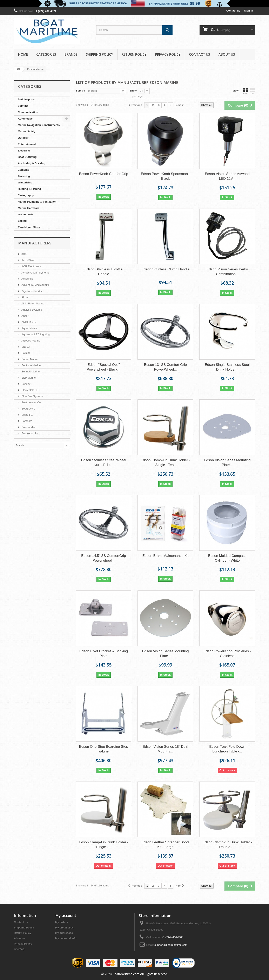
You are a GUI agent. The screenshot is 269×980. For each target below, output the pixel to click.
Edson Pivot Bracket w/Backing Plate (104, 654)
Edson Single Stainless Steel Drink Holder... (227, 367)
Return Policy (134, 54)
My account (66, 915)
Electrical (24, 151)
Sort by (80, 91)
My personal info (66, 938)
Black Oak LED (30, 390)
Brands (71, 54)
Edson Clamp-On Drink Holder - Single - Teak (165, 462)
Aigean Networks (31, 291)
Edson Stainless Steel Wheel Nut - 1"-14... (103, 462)
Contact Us (200, 54)
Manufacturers (35, 243)
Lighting (23, 106)
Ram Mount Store (29, 227)
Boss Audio (28, 427)
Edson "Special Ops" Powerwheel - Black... (104, 367)
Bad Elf (26, 347)
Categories (46, 54)
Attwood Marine (31, 341)
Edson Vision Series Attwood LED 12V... (227, 176)
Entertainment (27, 144)
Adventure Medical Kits (35, 285)
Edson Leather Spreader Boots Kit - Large (165, 845)
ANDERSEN (29, 322)
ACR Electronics (31, 266)
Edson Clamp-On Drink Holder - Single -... (104, 845)
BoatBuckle (28, 409)
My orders (62, 922)
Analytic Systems (31, 310)
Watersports (26, 214)
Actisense (27, 279)
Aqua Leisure (29, 328)
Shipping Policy (100, 54)
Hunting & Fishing (29, 189)
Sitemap (19, 949)
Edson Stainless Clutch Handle (165, 269)
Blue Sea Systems (32, 396)
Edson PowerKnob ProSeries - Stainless (227, 654)
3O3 (24, 254)
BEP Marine (28, 378)
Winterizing (25, 183)
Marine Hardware (29, 208)
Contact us (233, 11)
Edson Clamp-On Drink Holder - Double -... (227, 845)
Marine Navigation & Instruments (39, 125)
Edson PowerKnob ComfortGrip (103, 174)
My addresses (64, 933)
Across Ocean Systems (35, 273)
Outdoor (23, 138)
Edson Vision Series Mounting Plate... (227, 462)
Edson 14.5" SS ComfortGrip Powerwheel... (104, 558)
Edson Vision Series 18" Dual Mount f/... (165, 749)
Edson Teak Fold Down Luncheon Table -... (227, 749)
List (253, 91)
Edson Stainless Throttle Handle (104, 272)
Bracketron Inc (30, 433)
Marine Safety (27, 131)
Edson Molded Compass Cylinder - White (227, 558)
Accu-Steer (28, 260)
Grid (246, 91)
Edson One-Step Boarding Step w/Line (103, 749)
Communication (28, 112)
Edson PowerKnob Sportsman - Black (165, 176)
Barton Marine (30, 359)
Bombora (27, 421)
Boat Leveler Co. (31, 402)
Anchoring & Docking (32, 163)
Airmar (25, 297)
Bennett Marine (30, 371)
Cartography (26, 195)
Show (133, 91)
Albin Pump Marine (32, 303)
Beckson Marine (31, 365)
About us (227, 54)
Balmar (25, 353)
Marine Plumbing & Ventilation (37, 202)
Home (23, 54)
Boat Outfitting (27, 157)
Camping (24, 170)
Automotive (25, 119)
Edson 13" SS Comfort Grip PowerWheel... (165, 367)
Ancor (25, 316)
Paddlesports (26, 99)
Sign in (248, 11)
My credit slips (65, 928)
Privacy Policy (168, 54)
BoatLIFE (27, 415)
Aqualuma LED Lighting (35, 334)
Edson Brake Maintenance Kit (165, 556)
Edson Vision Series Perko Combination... (227, 272)
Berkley (26, 384)
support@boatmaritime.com (171, 945)
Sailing (22, 221)
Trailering (24, 176)
